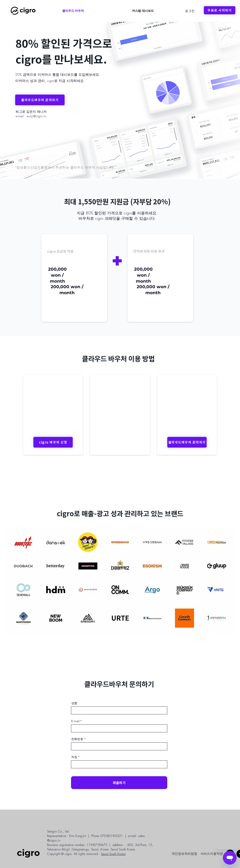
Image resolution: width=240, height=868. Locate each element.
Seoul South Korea (113, 854)
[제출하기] (119, 783)
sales (141, 836)
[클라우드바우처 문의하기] (40, 100)
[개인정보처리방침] (184, 854)
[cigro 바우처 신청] (53, 442)
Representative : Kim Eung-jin (67, 836)
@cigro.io (54, 840)
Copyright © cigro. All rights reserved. (73, 854)
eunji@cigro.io (36, 116)
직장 (74, 757)
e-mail (132, 836)
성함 (74, 703)
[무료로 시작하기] (220, 10)
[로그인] (190, 11)
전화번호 (77, 739)
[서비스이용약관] (212, 854)
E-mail (75, 721)
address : (119, 845)
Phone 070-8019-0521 (107, 836)
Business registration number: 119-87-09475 (77, 845)
